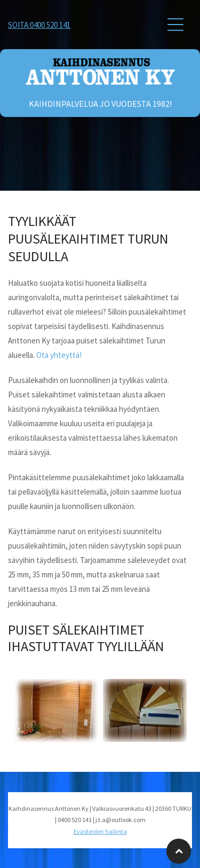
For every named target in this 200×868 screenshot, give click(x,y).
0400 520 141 (50, 25)
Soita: (19, 25)
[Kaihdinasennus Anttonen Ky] (100, 157)
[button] (175, 25)
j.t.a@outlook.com (121, 820)
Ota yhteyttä (58, 355)
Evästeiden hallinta (100, 831)
